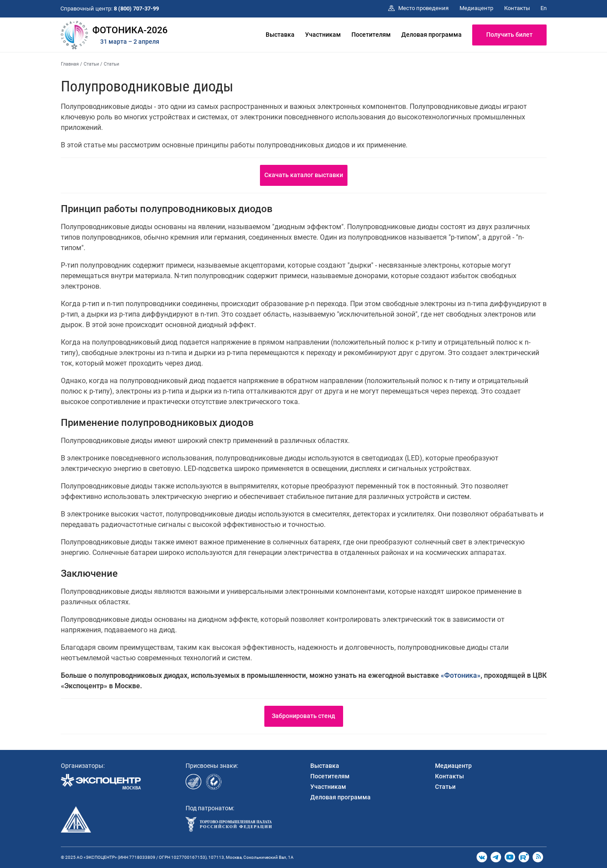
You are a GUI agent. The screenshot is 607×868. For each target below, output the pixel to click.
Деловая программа (432, 35)
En (544, 8)
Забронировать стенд (303, 716)
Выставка (280, 35)
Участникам (323, 35)
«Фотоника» (461, 675)
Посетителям (371, 35)
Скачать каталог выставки (304, 175)
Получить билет (509, 35)
